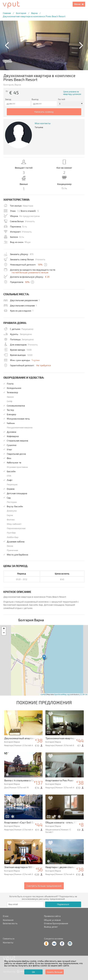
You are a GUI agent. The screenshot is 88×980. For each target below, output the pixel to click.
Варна (34, 13)
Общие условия (52, 920)
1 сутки (36, 360)
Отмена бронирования (56, 923)
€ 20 (47, 277)
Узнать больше (55, 972)
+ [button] (4, 629)
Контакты (8, 942)
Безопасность (10, 923)
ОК (33, 972)
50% (40, 265)
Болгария (21, 13)
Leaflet (43, 694)
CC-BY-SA (84, 694)
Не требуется (44, 365)
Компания (8, 920)
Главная (7, 13)
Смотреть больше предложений (44, 886)
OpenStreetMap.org (62, 694)
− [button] (4, 633)
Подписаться (63, 904)
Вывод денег (51, 927)
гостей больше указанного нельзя (30, 272)
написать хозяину (44, 112)
